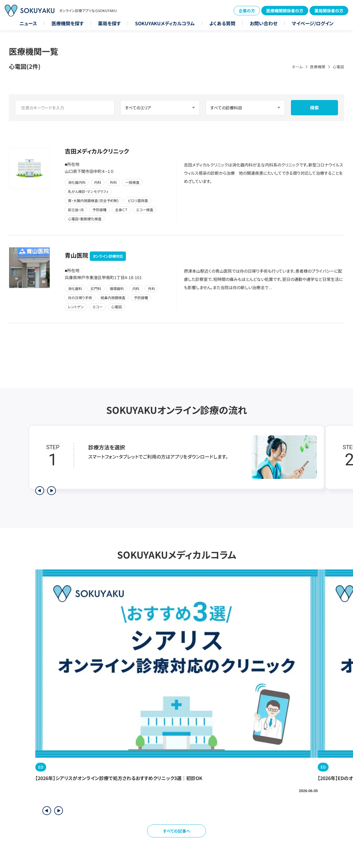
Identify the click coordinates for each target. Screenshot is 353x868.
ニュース (28, 23)
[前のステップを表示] (40, 491)
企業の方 (247, 11)
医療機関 (318, 67)
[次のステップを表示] (51, 491)
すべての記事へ (177, 831)
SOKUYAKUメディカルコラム (165, 23)
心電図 (338, 67)
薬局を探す (109, 23)
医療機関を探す (68, 23)
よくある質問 (222, 23)
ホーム (297, 67)
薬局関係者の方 (329, 11)
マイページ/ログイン (313, 23)
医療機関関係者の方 (285, 11)
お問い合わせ (264, 23)
